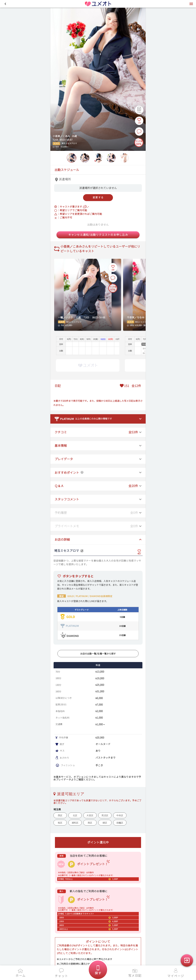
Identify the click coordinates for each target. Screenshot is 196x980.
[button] (5, 4)
